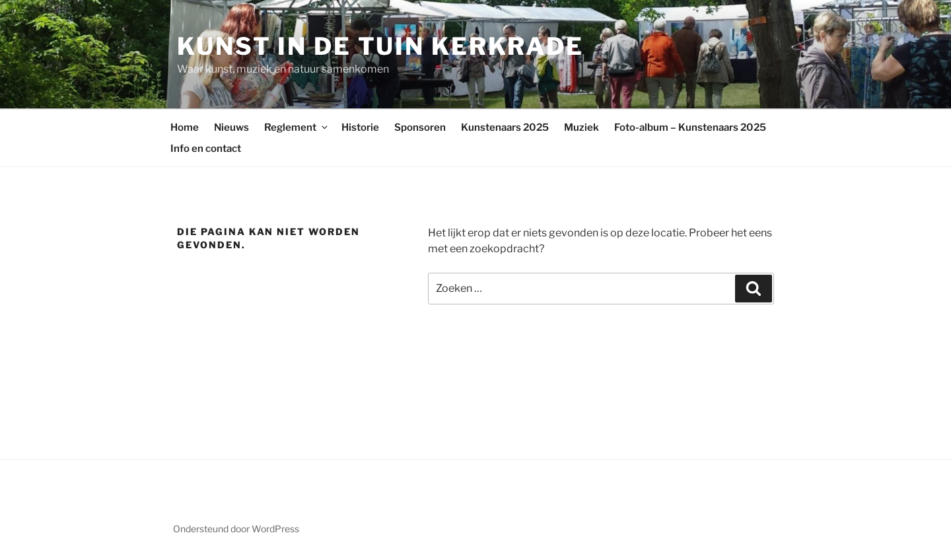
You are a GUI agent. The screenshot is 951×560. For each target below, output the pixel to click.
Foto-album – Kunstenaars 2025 (690, 127)
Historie (360, 127)
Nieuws (231, 127)
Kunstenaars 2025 (505, 127)
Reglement (297, 127)
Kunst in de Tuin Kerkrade (380, 46)
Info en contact (206, 149)
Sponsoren (420, 127)
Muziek (581, 127)
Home (185, 127)
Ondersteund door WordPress (236, 529)
